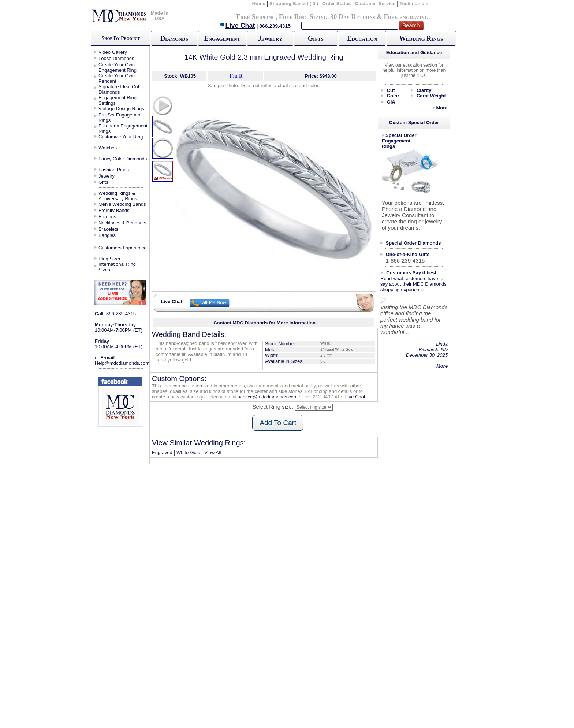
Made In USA (160, 16)
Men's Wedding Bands (122, 204)
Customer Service (375, 3)
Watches (108, 148)
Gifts (316, 38)
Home (259, 3)
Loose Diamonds (116, 58)
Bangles (107, 235)
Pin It (236, 76)
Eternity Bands (114, 210)
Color (393, 96)
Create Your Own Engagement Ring (118, 67)
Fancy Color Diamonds (123, 159)
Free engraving (406, 17)
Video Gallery (113, 52)
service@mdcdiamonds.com (267, 397)
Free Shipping (256, 17)
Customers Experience (123, 248)
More (442, 108)
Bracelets (108, 229)
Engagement (222, 38)
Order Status (337, 3)
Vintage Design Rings (121, 109)
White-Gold (188, 452)
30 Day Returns (353, 17)
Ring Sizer (109, 259)
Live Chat (237, 26)
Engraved (162, 452)
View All (213, 452)
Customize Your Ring (121, 137)
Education (362, 38)
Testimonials (414, 3)
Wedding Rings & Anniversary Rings (118, 196)
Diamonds (174, 38)
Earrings (107, 217)
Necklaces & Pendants (122, 223)
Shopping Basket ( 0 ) (295, 3)
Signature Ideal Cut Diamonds (119, 89)
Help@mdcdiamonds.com (122, 363)
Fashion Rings (114, 170)
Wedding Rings (421, 38)
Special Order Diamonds (413, 243)
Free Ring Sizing (303, 17)
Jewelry (270, 38)
